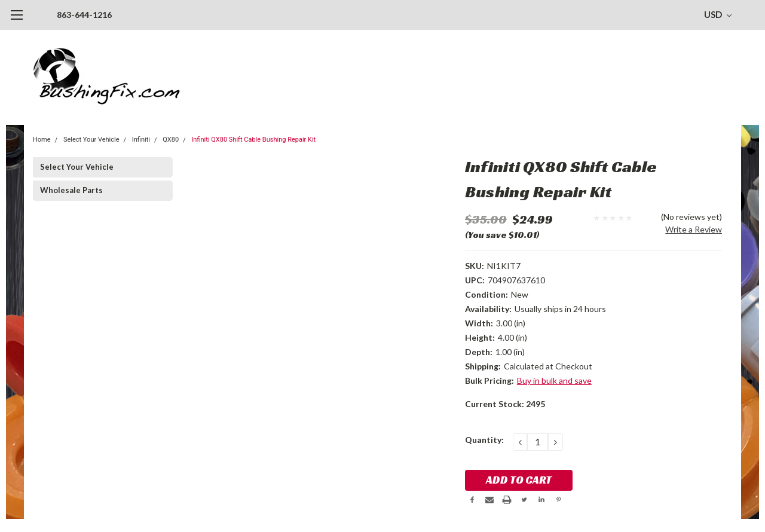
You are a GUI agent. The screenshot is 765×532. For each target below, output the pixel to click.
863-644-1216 (84, 15)
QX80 (171, 140)
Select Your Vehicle (91, 140)
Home (42, 140)
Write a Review (694, 229)
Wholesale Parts (71, 190)
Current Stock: (505, 404)
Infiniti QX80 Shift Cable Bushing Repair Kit (253, 140)
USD (718, 14)
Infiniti (141, 140)
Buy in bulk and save (554, 380)
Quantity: (484, 440)
